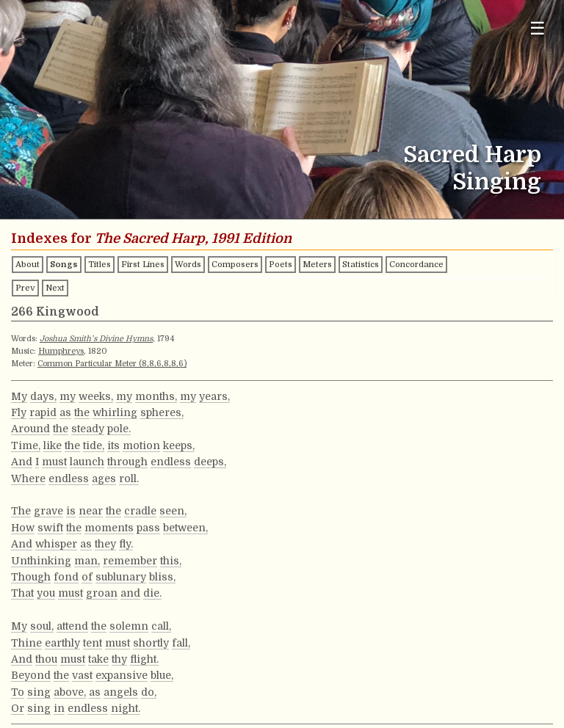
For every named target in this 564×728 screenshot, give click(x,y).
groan (102, 593)
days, (43, 396)
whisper (56, 544)
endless (171, 462)
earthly (62, 643)
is (71, 511)
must (54, 462)
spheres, (162, 412)
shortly (151, 643)
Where (28, 478)
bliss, (162, 577)
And (22, 462)
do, (149, 692)
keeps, (179, 445)
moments (109, 528)
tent (93, 643)
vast (82, 675)
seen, (173, 511)
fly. (126, 544)
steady (88, 429)
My (19, 396)
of (87, 577)
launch (87, 462)
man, (87, 561)
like (53, 445)
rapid (43, 412)
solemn (129, 626)
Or (18, 708)
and (130, 593)
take (98, 659)
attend (72, 626)
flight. (144, 659)
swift (50, 528)
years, (214, 396)
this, (171, 561)
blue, (162, 675)
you (46, 593)
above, (70, 692)
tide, (94, 445)
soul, (42, 626)
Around (30, 429)
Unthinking (41, 561)
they (105, 544)
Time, (26, 445)
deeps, (210, 462)
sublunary (121, 577)
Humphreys (61, 351)
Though (31, 577)
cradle (140, 511)
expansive (122, 675)
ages (104, 478)
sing (39, 692)
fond (66, 577)
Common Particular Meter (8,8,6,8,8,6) (112, 364)
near (91, 511)
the (82, 412)
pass (148, 528)
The (21, 511)
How (23, 528)
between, (185, 528)
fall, (181, 643)
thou (46, 659)
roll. (129, 478)
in (59, 708)
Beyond (31, 675)
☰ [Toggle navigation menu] (538, 28)
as (65, 412)
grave (48, 511)
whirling (115, 412)
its (113, 445)
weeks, (96, 396)
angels (121, 692)
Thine (26, 643)
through (127, 462)
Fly (19, 412)
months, (156, 396)
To (18, 692)
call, (161, 626)
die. (152, 593)
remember (130, 561)
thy (119, 659)
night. (126, 708)
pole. (119, 429)
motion (141, 445)
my (68, 396)
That (22, 593)
